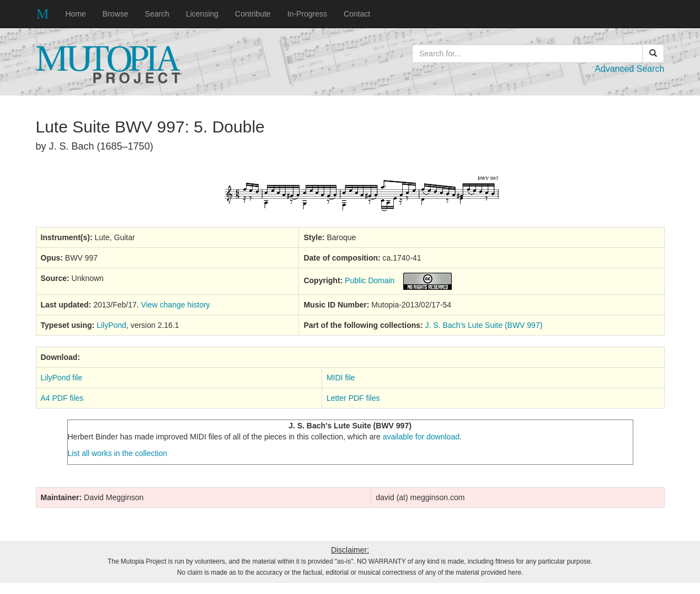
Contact (357, 14)
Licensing (202, 14)
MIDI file (341, 378)
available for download (421, 437)
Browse (116, 14)
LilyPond (111, 325)
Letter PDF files (353, 398)
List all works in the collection (118, 453)
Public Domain (370, 280)
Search (157, 14)
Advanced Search (629, 69)
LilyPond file (62, 378)
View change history (176, 305)
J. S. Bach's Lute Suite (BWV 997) (484, 325)
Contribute (253, 14)
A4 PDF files (62, 398)
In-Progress (307, 14)
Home (76, 14)
